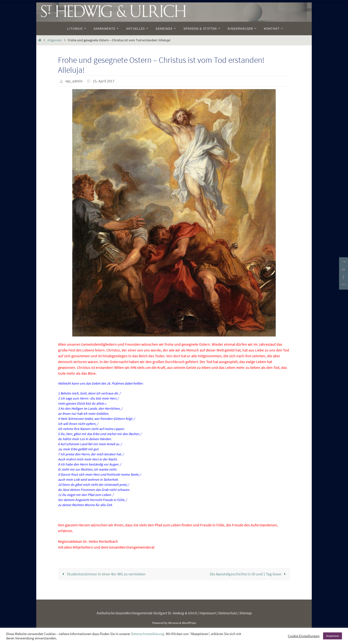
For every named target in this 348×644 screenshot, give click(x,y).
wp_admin (74, 81)
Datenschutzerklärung (148, 634)
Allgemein (55, 40)
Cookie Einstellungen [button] (304, 636)
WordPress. (189, 623)
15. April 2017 (104, 81)
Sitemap (245, 613)
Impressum (207, 613)
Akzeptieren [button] (333, 636)
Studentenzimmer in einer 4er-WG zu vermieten (103, 574)
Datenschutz (227, 613)
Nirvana (173, 623)
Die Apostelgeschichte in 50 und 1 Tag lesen (249, 574)
